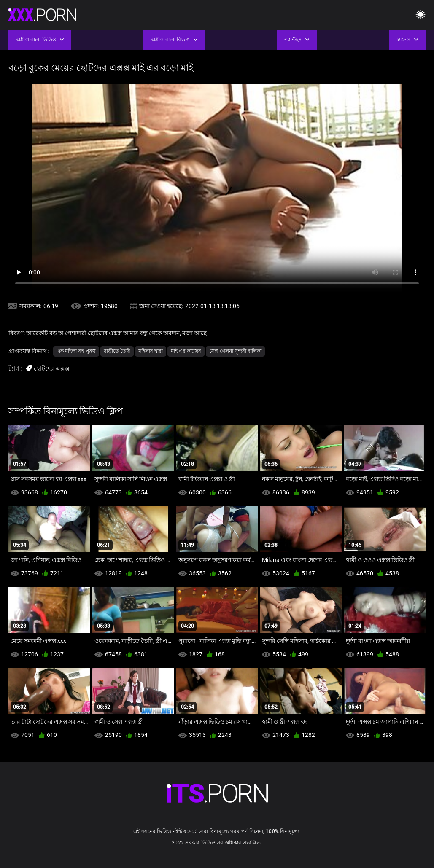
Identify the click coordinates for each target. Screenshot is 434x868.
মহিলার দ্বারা (151, 351)
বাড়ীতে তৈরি (117, 351)
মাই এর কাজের (186, 351)
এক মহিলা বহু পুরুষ (76, 351)
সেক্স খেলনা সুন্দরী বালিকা (235, 351)
